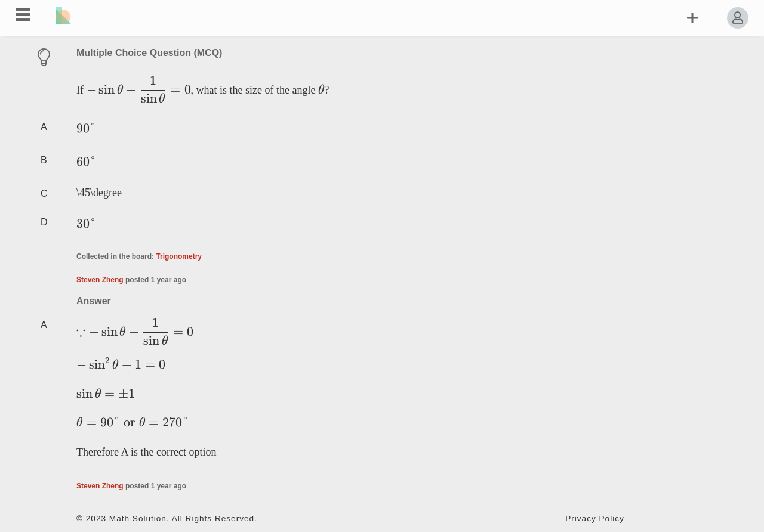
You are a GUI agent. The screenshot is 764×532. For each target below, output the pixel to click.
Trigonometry (179, 256)
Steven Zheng (100, 280)
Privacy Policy (595, 519)
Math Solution (138, 519)
